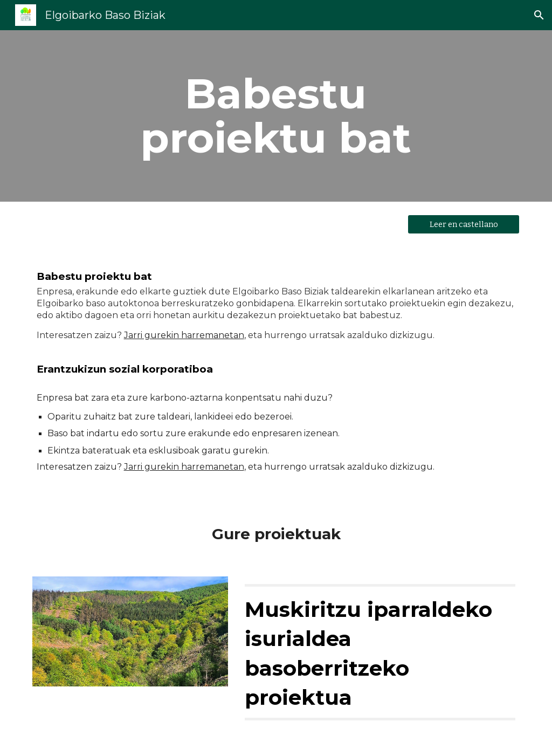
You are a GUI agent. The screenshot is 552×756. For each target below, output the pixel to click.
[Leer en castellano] (464, 224)
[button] (539, 15)
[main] (276, 116)
